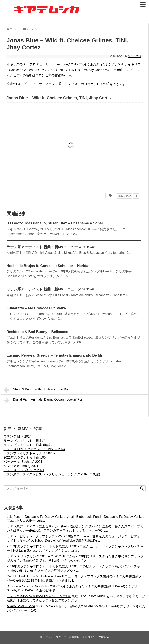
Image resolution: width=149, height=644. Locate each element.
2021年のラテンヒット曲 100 (25, 457)
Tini (136, 196)
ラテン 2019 (134, 56)
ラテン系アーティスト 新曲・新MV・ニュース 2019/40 (51, 289)
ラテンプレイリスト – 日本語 (25, 441)
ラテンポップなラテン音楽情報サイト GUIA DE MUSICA (76, 637)
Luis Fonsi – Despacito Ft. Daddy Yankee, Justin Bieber (46, 517)
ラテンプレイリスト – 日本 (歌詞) (28, 445)
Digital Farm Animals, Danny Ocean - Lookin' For (43, 400)
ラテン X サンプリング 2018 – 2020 (32, 556)
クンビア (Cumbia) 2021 (21, 466)
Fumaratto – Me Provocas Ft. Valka (36, 308)
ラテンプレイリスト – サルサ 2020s (29, 453)
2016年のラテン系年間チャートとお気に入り (39, 566)
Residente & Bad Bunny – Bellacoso (37, 332)
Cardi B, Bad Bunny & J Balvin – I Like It (35, 576)
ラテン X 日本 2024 (18, 436)
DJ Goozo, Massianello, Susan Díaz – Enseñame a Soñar (55, 223)
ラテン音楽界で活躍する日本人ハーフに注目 (39, 596)
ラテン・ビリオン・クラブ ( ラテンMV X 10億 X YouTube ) (49, 536)
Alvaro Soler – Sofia (21, 606)
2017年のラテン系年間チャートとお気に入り (39, 546)
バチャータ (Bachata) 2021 (23, 462)
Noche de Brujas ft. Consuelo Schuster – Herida (47, 266)
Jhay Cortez (124, 196)
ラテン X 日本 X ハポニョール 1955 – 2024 (34, 449)
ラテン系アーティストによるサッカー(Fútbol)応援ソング (47, 526)
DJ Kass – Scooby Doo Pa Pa (28, 586)
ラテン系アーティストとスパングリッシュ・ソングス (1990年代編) (52, 474)
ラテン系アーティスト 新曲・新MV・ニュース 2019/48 (51, 247)
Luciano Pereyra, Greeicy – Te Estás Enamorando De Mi (54, 355)
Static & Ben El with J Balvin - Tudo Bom (37, 390)
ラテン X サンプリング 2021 (24, 470)
